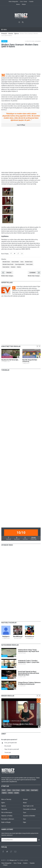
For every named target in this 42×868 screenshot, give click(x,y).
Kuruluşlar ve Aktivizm (8, 819)
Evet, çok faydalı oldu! (11, 743)
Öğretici (4, 793)
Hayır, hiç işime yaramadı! (12, 749)
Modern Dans (6, 262)
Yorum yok (8, 752)
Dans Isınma (6, 267)
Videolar (11, 34)
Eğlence (17, 34)
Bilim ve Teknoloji (6, 799)
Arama (18, 4)
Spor (24, 819)
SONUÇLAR (14, 757)
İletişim (24, 4)
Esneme (13, 267)
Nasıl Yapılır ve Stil (28, 806)
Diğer (25, 822)
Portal (4, 790)
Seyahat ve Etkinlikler (29, 816)
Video (9, 790)
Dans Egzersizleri (20, 264)
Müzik (25, 803)
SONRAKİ (35, 273)
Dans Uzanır (29, 264)
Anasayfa (4, 34)
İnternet (10, 793)
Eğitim (3, 803)
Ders (28, 790)
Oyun (25, 812)
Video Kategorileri (13, 1)
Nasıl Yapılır (34, 790)
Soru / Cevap (24, 1)
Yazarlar (31, 1)
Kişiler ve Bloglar (6, 822)
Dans (22, 262)
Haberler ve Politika (7, 816)
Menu (5, 30)
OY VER (5, 757)
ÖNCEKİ (6, 273)
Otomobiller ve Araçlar (29, 357)
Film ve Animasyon (7, 357)
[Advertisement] (21, 149)
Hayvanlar (4, 809)
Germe (19, 267)
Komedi (25, 799)
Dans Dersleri (15, 262)
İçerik (23, 790)
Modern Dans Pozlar (8, 264)
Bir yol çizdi (8, 746)
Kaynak (17, 793)
